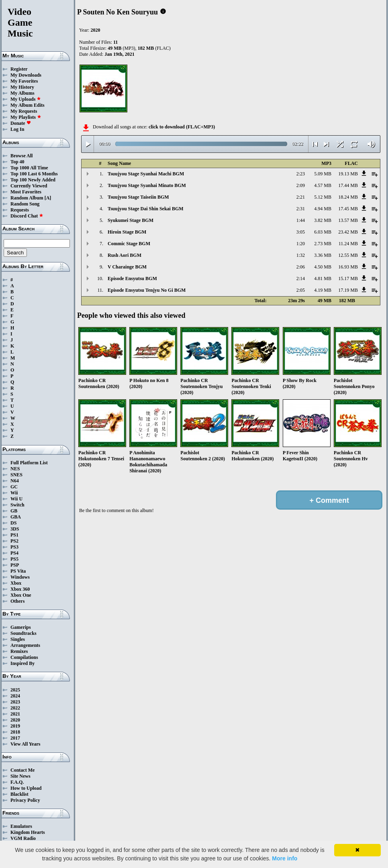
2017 (15, 738)
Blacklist (19, 794)
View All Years (25, 744)
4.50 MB (323, 267)
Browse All (21, 156)
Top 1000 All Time (29, 168)
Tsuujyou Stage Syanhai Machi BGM (146, 174)
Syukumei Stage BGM (131, 220)
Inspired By (22, 663)
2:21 (301, 197)
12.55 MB (348, 255)
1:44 (301, 220)
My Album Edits (28, 105)
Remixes (19, 651)
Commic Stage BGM (129, 244)
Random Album (27, 198)
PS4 (14, 553)
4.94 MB (323, 209)
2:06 (301, 267)
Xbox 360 (20, 589)
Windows (20, 577)
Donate (21, 123)
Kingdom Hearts (28, 832)
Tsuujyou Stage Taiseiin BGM (138, 197)
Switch (17, 505)
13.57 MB (348, 220)
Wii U (16, 499)
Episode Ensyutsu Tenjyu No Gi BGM (147, 290)
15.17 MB (348, 278)
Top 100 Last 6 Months (34, 174)
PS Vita (18, 571)
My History (22, 87)
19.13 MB (348, 174)
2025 (15, 690)
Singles (18, 639)
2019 (15, 726)
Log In (17, 129)
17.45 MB (348, 209)
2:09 (301, 185)
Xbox (16, 583)
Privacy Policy (25, 800)
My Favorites (24, 81)
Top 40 (17, 162)
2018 (15, 732)
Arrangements (25, 645)
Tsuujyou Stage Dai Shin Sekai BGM (146, 209)
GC (14, 487)
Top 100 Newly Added (33, 180)
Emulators (21, 826)
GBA (16, 517)
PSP (15, 565)
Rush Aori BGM (125, 255)
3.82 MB (323, 220)
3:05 (301, 232)
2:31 (301, 209)
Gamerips (21, 627)
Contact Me (22, 770)
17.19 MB (348, 290)
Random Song (25, 204)
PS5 (14, 559)
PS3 (14, 547)
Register (19, 69)
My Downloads (26, 75)
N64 (15, 481)
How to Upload (26, 788)
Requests (20, 210)
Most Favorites (26, 192)
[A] (48, 198)
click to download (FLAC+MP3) (182, 127)
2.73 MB (323, 244)
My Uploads (26, 99)
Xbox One (21, 595)
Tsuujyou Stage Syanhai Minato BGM (147, 185)
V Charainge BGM (127, 267)
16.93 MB (348, 267)
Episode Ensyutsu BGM (132, 278)
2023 (15, 702)
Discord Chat (27, 216)
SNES (16, 475)
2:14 (301, 278)
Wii (14, 493)
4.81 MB (323, 278)
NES (15, 469)
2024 (15, 696)
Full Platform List (29, 463)
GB (14, 511)
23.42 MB (348, 232)
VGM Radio (23, 838)
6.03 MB (323, 232)
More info (285, 858)
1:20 (301, 244)
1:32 (301, 255)
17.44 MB (348, 185)
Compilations (24, 657)
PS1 (14, 535)
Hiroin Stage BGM (127, 232)
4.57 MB (323, 185)
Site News (20, 776)
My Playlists (26, 117)
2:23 (301, 174)
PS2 (14, 541)
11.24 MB (348, 244)
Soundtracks (23, 633)
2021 (15, 714)
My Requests (24, 111)
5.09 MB (323, 174)
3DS (15, 529)
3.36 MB (323, 255)
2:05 (301, 290)
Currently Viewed (29, 186)
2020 (15, 720)
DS (13, 523)
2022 (15, 708)
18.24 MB (348, 197)
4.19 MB (323, 290)
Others (17, 601)
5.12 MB (323, 197)
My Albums (22, 93)
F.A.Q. (17, 782)
